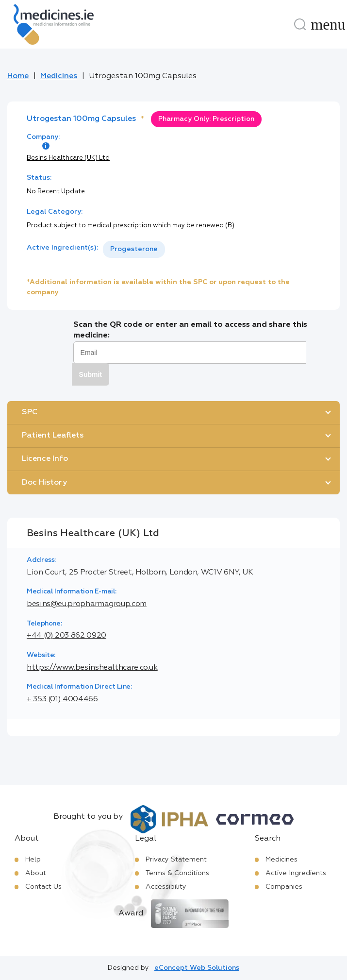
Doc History (44, 483)
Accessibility (166, 887)
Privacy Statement (176, 860)
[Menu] (328, 24)
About (36, 873)
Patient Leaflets (53, 436)
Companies (284, 887)
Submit (91, 374)
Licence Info (45, 459)
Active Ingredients (296, 873)
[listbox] (134, 249)
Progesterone (134, 249)
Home (18, 76)
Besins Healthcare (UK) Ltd (68, 158)
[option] (134, 249)
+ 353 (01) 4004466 (62, 699)
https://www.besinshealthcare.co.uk (92, 668)
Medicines (59, 76)
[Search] (300, 24)
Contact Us (43, 887)
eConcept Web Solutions (197, 968)
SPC (30, 412)
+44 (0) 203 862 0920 (66, 636)
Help (33, 860)
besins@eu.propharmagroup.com (87, 604)
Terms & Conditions (177, 873)
